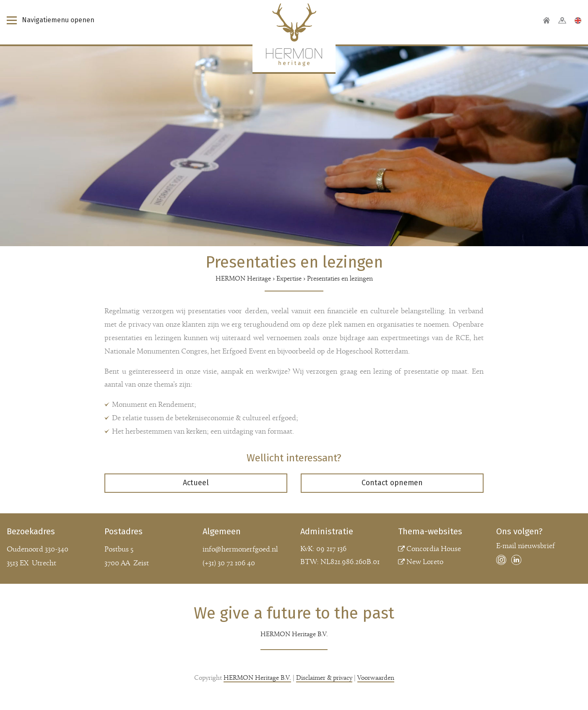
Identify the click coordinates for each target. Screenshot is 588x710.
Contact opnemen (392, 483)
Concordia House (434, 549)
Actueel (196, 483)
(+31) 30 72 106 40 (229, 563)
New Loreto (425, 562)
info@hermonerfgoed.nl (240, 550)
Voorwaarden (376, 678)
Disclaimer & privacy (324, 678)
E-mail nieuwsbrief (526, 546)
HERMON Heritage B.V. (257, 678)
